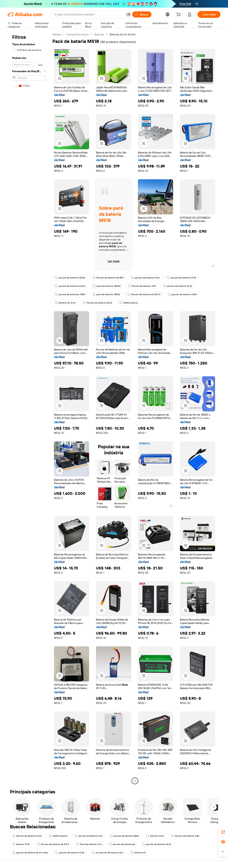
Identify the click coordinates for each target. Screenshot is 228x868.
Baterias (99, 34)
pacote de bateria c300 (182, 294)
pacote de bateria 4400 (124, 836)
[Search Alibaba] (89, 14)
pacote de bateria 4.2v (89, 836)
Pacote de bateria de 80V (108, 278)
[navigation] (29, 408)
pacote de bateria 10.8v (70, 853)
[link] (223, 832)
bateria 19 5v (21, 844)
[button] (128, 14)
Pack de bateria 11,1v (89, 844)
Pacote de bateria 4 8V (185, 836)
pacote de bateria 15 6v (145, 278)
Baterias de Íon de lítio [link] (123, 34)
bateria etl (138, 853)
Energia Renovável (78, 34)
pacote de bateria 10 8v (178, 286)
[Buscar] (142, 14)
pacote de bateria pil (122, 844)
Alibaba (57, 34)
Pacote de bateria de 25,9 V (144, 294)
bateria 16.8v (155, 836)
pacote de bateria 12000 (70, 278)
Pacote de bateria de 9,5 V (53, 844)
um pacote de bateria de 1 (107, 853)
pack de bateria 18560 (106, 294)
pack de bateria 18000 (107, 286)
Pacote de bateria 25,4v (97, 303)
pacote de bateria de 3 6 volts (30, 853)
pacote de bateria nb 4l (156, 844)
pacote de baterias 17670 (70, 294)
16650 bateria (129, 303)
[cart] (179, 15)
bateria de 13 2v (65, 303)
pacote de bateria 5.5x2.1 (70, 286)
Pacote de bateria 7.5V (142, 286)
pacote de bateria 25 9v (182, 278)
